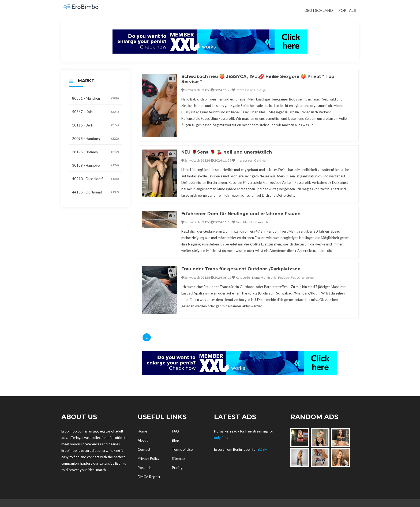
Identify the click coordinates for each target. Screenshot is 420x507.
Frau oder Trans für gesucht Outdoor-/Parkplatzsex (241, 269)
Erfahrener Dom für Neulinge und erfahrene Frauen (241, 214)
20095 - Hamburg (95, 139)
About (143, 440)
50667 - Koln (95, 112)
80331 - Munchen (95, 98)
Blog (175, 440)
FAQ (175, 431)
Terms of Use (182, 449)
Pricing (177, 468)
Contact (144, 449)
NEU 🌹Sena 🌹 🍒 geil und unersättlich (227, 152)
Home (142, 431)
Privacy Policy (149, 458)
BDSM (263, 449)
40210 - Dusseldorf (95, 179)
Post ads (145, 468)
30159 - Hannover (95, 165)
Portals (347, 10)
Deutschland (319, 10)
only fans (221, 438)
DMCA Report (149, 477)
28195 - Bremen (95, 152)
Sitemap (178, 458)
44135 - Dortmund (95, 192)
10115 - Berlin (95, 125)
